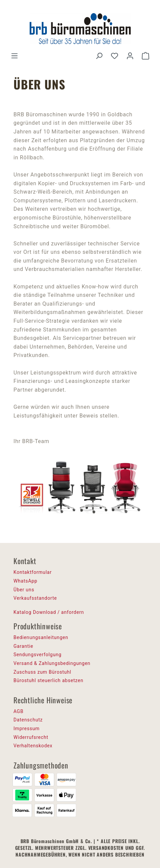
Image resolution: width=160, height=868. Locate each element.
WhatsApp (25, 581)
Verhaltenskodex (33, 746)
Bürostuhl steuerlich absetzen (48, 680)
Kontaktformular (33, 572)
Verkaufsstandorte (35, 598)
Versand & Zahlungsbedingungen (52, 663)
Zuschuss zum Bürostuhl (42, 672)
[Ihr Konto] (130, 56)
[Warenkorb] (146, 56)
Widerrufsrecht (31, 737)
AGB (19, 711)
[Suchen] (99, 56)
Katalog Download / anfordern (49, 612)
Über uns (24, 590)
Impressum (27, 728)
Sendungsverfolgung (38, 655)
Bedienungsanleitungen (41, 637)
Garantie (23, 646)
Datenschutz (28, 720)
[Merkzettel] (115, 56)
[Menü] (14, 56)
